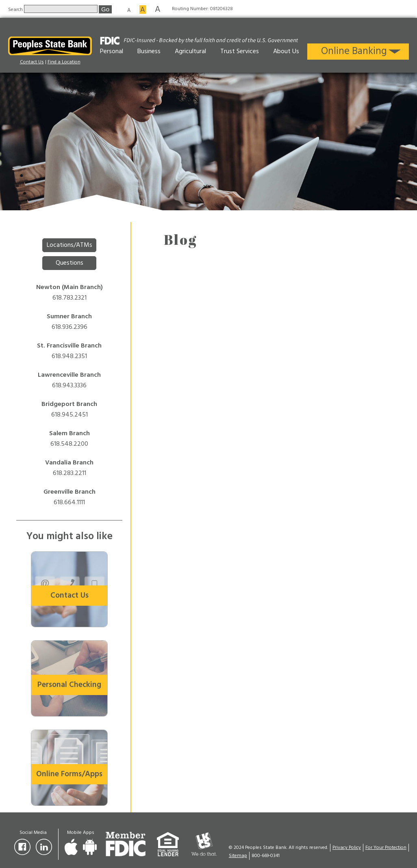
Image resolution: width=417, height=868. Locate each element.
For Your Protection (386, 848)
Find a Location (64, 62)
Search (16, 9)
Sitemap (238, 856)
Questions (69, 263)
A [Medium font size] (143, 10)
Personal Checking (69, 685)
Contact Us (32, 62)
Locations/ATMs (69, 245)
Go (105, 9)
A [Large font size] (158, 9)
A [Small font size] (129, 10)
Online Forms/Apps (69, 774)
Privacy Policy (347, 848)
